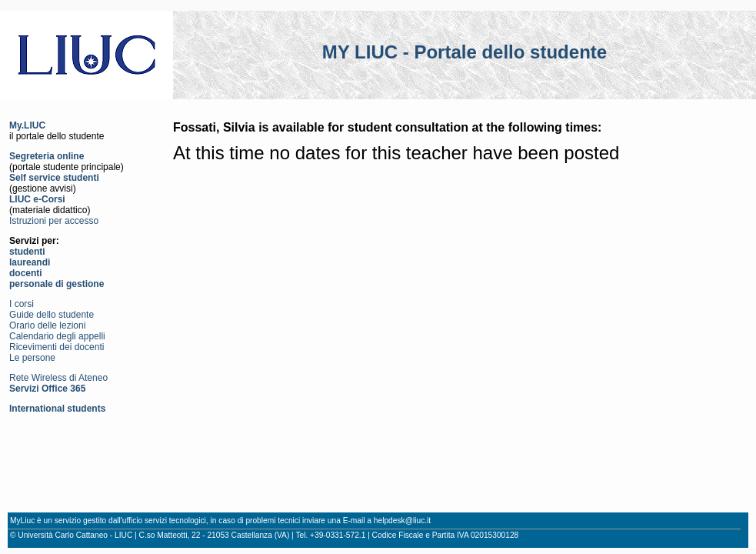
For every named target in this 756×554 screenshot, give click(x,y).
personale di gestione (57, 284)
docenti (26, 273)
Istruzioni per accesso (54, 221)
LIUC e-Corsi (37, 199)
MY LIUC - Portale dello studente (465, 52)
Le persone (32, 358)
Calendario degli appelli (57, 336)
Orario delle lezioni (47, 325)
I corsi (22, 304)
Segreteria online (47, 156)
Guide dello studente (52, 315)
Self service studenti (54, 178)
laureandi (30, 262)
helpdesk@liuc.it (402, 521)
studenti (27, 252)
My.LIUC (27, 125)
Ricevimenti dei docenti (57, 347)
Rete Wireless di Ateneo (58, 378)
